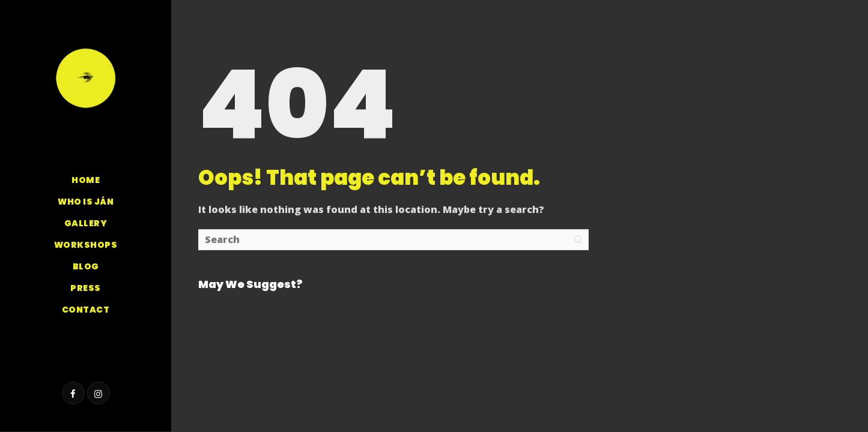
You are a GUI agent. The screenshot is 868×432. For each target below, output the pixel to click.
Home (86, 180)
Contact (86, 310)
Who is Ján (86, 202)
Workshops (86, 245)
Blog (86, 266)
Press (86, 288)
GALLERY (86, 223)
